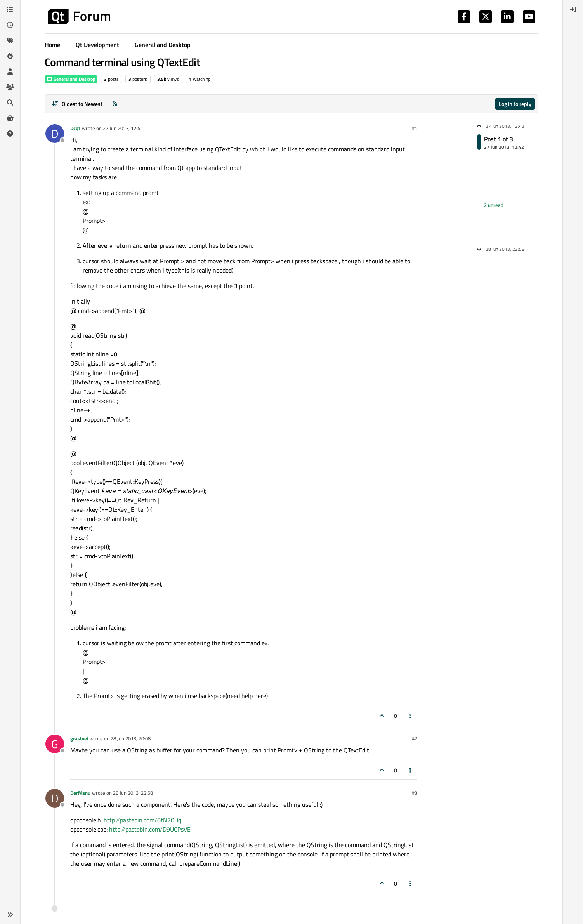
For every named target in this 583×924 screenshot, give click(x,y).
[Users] (10, 71)
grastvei (79, 738)
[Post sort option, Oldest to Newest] (77, 104)
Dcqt (75, 128)
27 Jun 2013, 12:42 (123, 128)
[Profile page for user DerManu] (55, 798)
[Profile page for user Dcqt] (55, 134)
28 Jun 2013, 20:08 (131, 738)
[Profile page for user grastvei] (55, 744)
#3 (415, 793)
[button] (10, 915)
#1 (415, 128)
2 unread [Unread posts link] (494, 205)
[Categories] (10, 9)
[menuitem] (573, 9)
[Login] (573, 9)
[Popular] (10, 56)
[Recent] (10, 25)
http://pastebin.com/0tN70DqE (144, 820)
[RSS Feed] (115, 104)
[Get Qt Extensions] (10, 118)
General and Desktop (71, 79)
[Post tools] (411, 716)
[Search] (10, 102)
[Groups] (10, 87)
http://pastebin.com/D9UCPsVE (150, 829)
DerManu (80, 793)
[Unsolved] (10, 134)
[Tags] (10, 40)
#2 (415, 738)
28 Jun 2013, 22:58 (133, 793)
